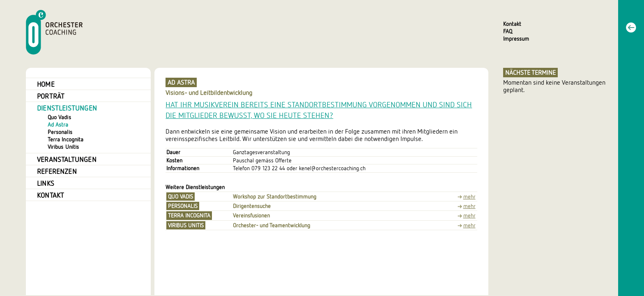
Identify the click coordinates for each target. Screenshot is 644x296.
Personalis (60, 132)
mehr (469, 197)
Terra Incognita (66, 140)
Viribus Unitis (63, 147)
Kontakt (512, 24)
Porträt (51, 96)
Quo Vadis (59, 117)
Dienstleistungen (67, 108)
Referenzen (57, 171)
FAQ (508, 31)
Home (46, 84)
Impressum (516, 38)
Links (46, 183)
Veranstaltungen (67, 160)
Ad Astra (58, 125)
